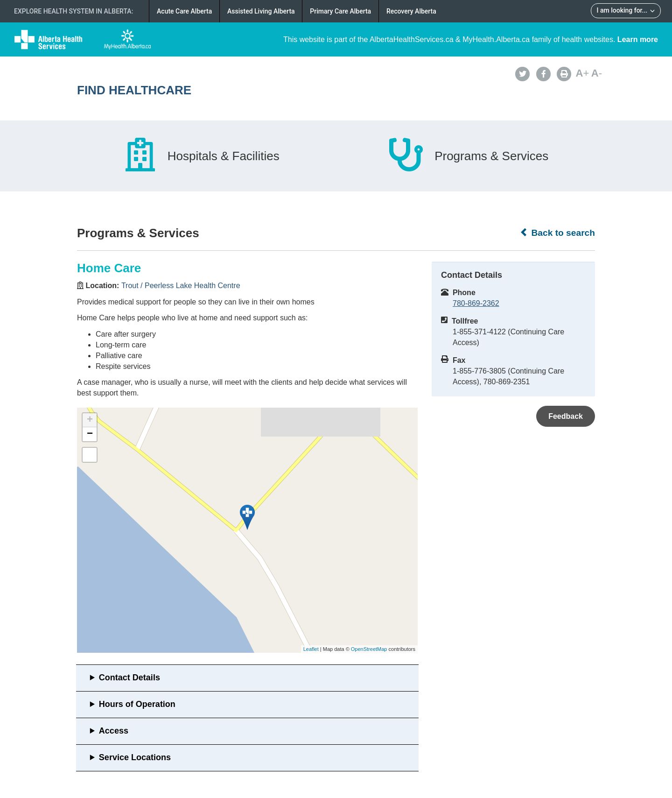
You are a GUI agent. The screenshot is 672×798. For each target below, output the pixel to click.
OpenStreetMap (369, 649)
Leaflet (311, 649)
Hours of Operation (137, 704)
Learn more (638, 39)
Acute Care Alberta (184, 11)
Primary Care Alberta (340, 11)
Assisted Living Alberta (261, 11)
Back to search (557, 233)
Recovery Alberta (411, 11)
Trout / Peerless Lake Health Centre (181, 286)
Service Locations (135, 757)
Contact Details (129, 678)
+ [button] (90, 420)
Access (114, 731)
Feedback (566, 416)
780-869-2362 (476, 303)
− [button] (90, 434)
